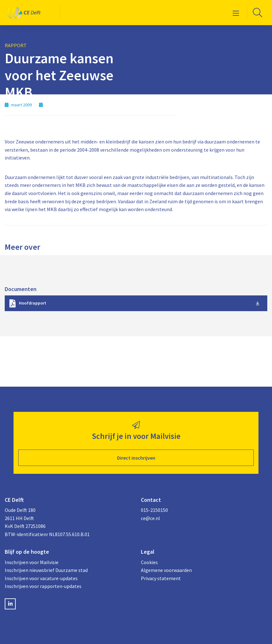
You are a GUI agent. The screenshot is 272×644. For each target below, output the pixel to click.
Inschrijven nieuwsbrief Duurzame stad (46, 570)
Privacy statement (161, 578)
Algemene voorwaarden (166, 570)
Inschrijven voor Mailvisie (32, 562)
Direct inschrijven (136, 458)
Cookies (149, 562)
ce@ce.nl (150, 518)
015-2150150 (154, 510)
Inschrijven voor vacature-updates (41, 578)
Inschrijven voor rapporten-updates (43, 586)
